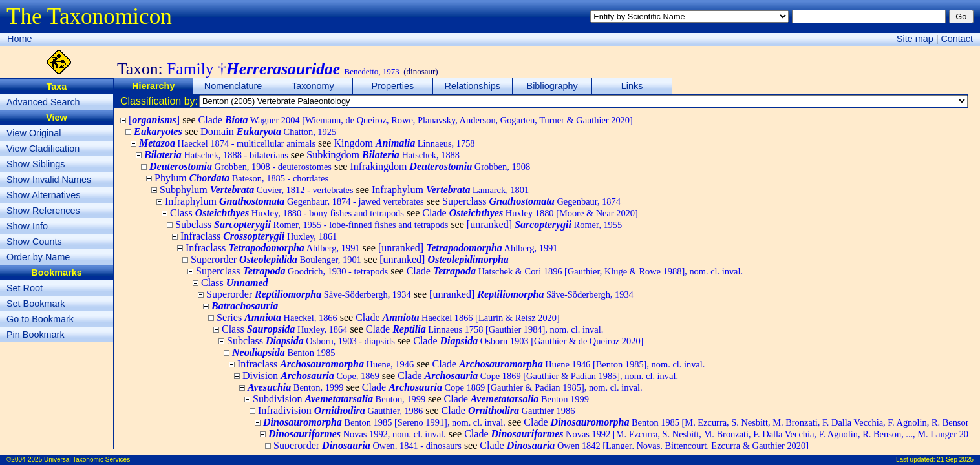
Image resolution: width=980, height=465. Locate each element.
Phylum (241, 178)
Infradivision (340, 410)
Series (277, 317)
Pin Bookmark (36, 335)
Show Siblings (36, 164)
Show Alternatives (43, 195)
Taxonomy (313, 86)
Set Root (25, 288)
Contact (957, 39)
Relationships (473, 86)
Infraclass (259, 236)
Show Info (27, 226)
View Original (34, 133)
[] (154, 120)
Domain (268, 131)
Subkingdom (383, 155)
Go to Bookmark (40, 319)
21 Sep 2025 (955, 460)
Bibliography (552, 86)
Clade (416, 120)
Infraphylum (450, 190)
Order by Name (38, 257)
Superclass (531, 201)
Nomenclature (233, 86)
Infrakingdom (440, 166)
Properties (393, 86)
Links (632, 86)
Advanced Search (43, 102)
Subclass (312, 224)
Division (311, 376)
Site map (915, 39)
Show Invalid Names (49, 180)
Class (287, 213)
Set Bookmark (36, 304)
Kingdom (404, 143)
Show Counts (34, 242)
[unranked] (544, 224)
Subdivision (339, 399)
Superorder (276, 259)
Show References (43, 211)
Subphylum (257, 190)
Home (19, 39)
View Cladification (43, 149)
